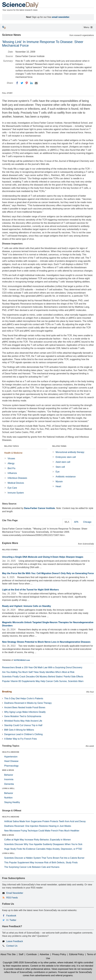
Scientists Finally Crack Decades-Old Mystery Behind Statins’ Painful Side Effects (43, 677)
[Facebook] (17, 83)
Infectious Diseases (17, 478)
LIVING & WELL (8, 788)
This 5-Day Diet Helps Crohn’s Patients (24, 698)
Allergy (11, 463)
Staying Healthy (12, 802)
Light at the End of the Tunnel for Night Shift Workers (30, 590)
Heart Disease (11, 761)
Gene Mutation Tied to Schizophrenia (23, 716)
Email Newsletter (15, 893)
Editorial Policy (77, 954)
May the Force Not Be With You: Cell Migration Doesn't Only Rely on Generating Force (48, 573)
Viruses (11, 458)
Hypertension (11, 757)
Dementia (9, 784)
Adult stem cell (63, 462)
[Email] (36, 83)
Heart (58, 486)
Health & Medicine (13, 453)
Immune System (16, 493)
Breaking (7, 692)
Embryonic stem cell (66, 457)
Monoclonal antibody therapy (70, 452)
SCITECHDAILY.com (22, 660)
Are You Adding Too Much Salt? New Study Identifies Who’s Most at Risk (38, 672)
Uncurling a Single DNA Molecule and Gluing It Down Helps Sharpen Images (43, 557)
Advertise (44, 954)
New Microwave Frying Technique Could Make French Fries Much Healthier (42, 831)
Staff (21, 954)
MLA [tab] (67, 522)
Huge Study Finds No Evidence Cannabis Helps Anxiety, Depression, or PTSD (43, 849)
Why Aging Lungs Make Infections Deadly (25, 712)
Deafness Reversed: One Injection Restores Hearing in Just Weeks (38, 826)
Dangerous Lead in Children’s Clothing (23, 734)
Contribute (32, 954)
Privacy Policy (59, 954)
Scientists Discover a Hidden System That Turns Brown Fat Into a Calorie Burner (44, 858)
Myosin (59, 482)
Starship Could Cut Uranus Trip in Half (23, 725)
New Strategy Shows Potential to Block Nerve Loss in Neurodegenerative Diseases (46, 642)
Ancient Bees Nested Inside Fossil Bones (25, 707)
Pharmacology (11, 766)
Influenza (12, 473)
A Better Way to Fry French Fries (20, 739)
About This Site (8, 954)
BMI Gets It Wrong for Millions (19, 730)
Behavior (9, 775)
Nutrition (8, 798)
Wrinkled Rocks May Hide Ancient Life (23, 721)
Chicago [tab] (87, 522)
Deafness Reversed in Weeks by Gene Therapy (28, 703)
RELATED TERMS (59, 446)
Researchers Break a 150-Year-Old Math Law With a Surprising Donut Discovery (42, 667)
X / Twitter (11, 920)
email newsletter (61, 17)
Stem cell (60, 467)
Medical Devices (16, 483)
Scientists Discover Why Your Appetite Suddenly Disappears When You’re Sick (43, 844)
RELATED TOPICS (12, 446)
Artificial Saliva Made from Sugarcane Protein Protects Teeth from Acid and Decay (45, 821)
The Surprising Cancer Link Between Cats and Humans (32, 867)
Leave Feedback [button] (15, 941)
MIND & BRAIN (8, 770)
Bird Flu (11, 468)
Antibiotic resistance (66, 477)
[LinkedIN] (31, 83)
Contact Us (12, 946)
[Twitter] (22, 83)
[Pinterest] (27, 83)
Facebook (11, 916)
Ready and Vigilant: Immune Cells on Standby (27, 606)
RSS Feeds (12, 898)
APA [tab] (76, 522)
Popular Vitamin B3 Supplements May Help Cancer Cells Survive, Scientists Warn (43, 681)
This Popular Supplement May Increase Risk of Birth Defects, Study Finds (41, 863)
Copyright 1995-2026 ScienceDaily (20, 963)
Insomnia (9, 779)
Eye (58, 472)
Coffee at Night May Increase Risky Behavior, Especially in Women (37, 840)
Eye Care (12, 488)
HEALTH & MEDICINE (11, 752)
